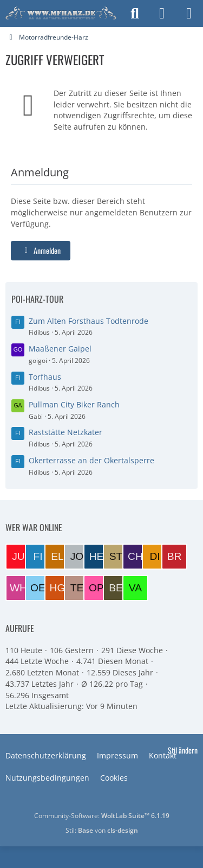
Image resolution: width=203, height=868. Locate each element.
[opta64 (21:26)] (96, 588)
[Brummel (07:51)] (174, 557)
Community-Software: (102, 816)
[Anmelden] (162, 14)
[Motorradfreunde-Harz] (61, 14)
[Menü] (189, 14)
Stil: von (102, 830)
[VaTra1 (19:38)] (135, 588)
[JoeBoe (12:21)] (77, 557)
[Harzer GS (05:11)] (57, 588)
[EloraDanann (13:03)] (57, 557)
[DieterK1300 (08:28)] (155, 557)
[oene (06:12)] (38, 588)
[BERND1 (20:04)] (116, 588)
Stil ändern (183, 750)
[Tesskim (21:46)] (77, 588)
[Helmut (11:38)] (96, 557)
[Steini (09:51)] (116, 557)
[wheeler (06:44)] (18, 588)
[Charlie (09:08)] (135, 557)
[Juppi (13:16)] (18, 557)
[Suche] (135, 14)
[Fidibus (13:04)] (38, 557)
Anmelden (41, 250)
